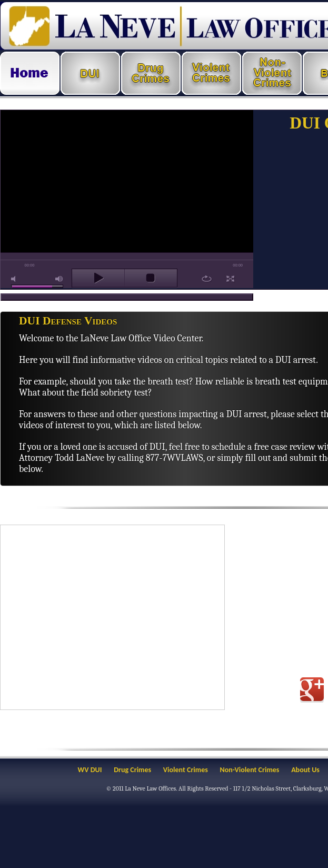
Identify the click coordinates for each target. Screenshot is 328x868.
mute (15, 279)
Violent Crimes (186, 770)
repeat (207, 279)
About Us (305, 770)
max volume (59, 279)
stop (151, 278)
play (98, 278)
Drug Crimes (132, 770)
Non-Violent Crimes (250, 770)
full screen (230, 279)
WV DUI (90, 770)
